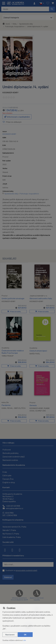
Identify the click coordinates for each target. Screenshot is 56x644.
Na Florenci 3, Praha (11, 533)
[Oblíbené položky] (48, 3)
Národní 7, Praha (9, 530)
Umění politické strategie (13, 298)
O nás (5, 472)
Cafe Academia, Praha (12, 537)
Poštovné (7, 449)
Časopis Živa (8, 479)
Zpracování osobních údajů (14, 456)
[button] (42, 3)
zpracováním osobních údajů (27, 570)
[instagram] (12, 550)
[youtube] (20, 550)
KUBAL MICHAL (7, 408)
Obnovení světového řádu (41, 298)
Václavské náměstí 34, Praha (14, 526)
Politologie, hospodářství (15, 26)
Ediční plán (7, 475)
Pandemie (6, 405)
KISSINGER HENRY (10, 92)
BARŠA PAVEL (35, 354)
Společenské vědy (26, 24)
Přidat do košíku (14, 311)
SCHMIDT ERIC (41, 410)
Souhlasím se (21, 570)
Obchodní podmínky (10, 453)
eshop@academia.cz (13, 508)
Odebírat (8, 577)
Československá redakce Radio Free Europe (13, 352)
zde (25, 640)
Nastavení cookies (10, 460)
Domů (6, 24)
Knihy (15, 24)
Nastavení (10, 635)
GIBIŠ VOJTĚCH (20, 408)
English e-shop (9, 482)
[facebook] (5, 550)
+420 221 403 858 (11, 506)
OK (25, 635)
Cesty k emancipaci (38, 350)
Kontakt (6, 487)
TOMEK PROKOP (8, 356)
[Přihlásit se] (35, 3)
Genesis (33, 405)
